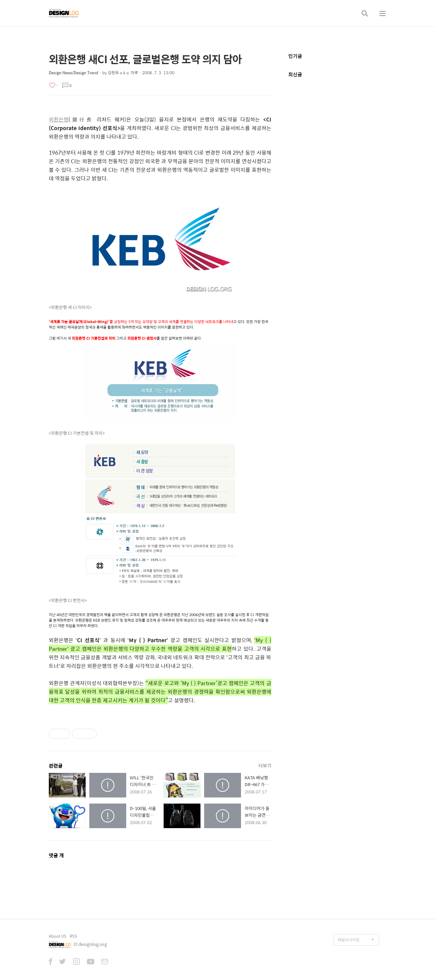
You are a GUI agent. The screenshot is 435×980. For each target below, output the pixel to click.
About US (58, 936)
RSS (73, 936)
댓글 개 (56, 855)
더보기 (265, 765)
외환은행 (59, 119)
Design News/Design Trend (74, 73)
